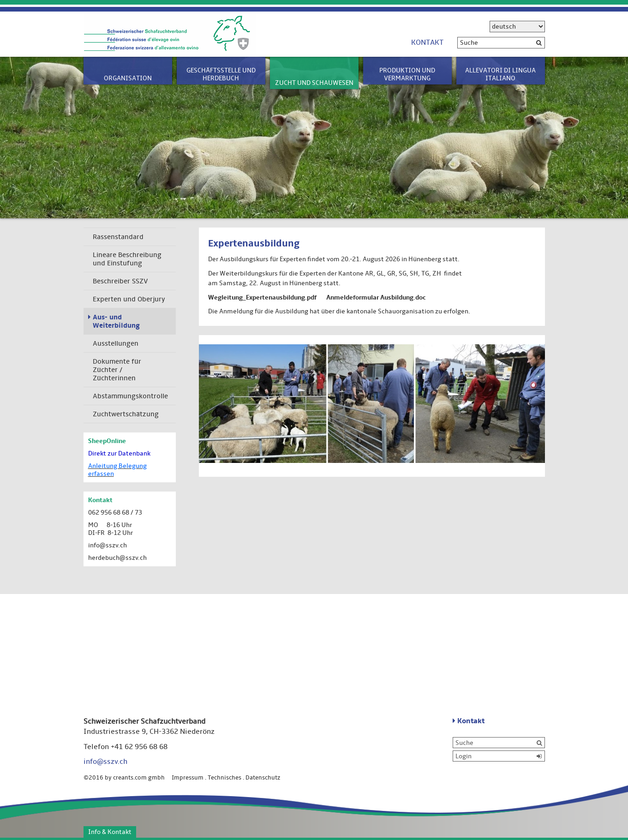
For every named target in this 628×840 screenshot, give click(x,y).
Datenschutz (263, 778)
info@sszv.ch (108, 545)
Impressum (188, 778)
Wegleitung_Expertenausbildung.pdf (262, 297)
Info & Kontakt (110, 832)
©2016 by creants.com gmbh (127, 778)
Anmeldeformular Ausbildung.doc (376, 297)
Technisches (224, 778)
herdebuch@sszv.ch (117, 558)
